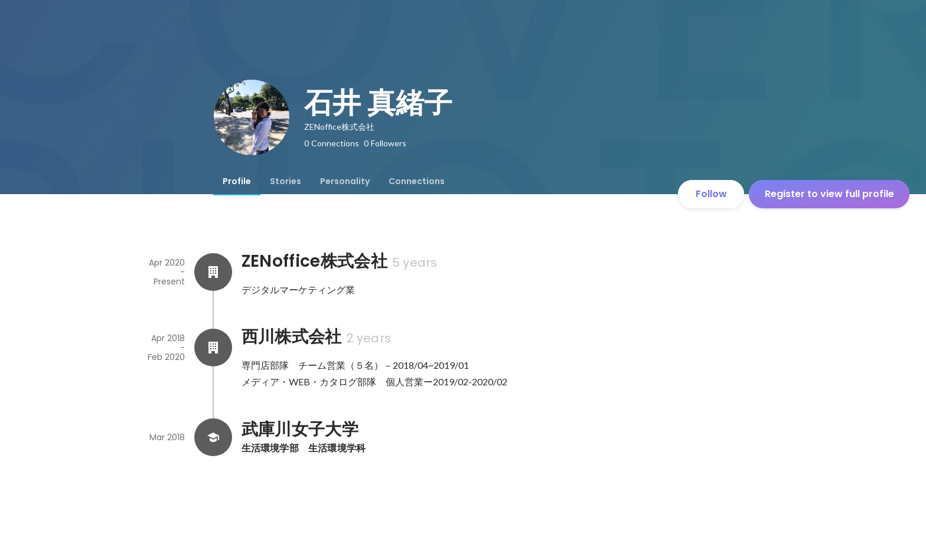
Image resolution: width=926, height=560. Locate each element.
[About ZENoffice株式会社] (213, 272)
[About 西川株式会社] (213, 348)
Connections (417, 181)
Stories (286, 181)
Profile (237, 181)
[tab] (237, 181)
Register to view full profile (829, 194)
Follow (711, 194)
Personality (345, 181)
